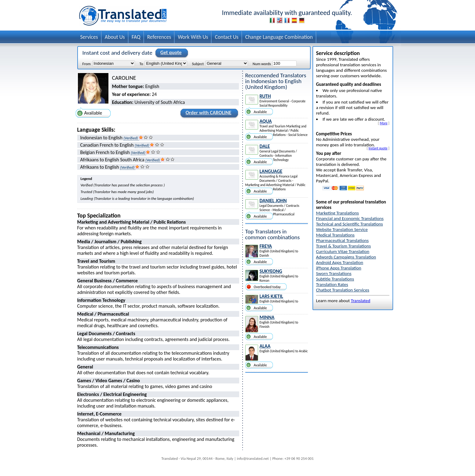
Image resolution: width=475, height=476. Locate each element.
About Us (115, 37)
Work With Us (193, 37)
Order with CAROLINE (207, 114)
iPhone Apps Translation (339, 268)
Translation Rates (332, 284)
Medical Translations (335, 235)
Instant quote (378, 148)
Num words (262, 64)
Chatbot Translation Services (343, 290)
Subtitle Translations (335, 279)
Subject (198, 64)
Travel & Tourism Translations (343, 246)
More (384, 123)
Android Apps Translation (340, 262)
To (141, 64)
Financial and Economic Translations (350, 218)
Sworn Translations (334, 273)
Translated (360, 301)
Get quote (170, 53)
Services (89, 37)
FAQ (136, 37)
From (87, 64)
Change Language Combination (279, 37)
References (159, 37)
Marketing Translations (338, 213)
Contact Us (227, 37)
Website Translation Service (342, 229)
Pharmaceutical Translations (342, 240)
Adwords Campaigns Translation (346, 257)
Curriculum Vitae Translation (343, 251)
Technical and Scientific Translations (350, 224)
